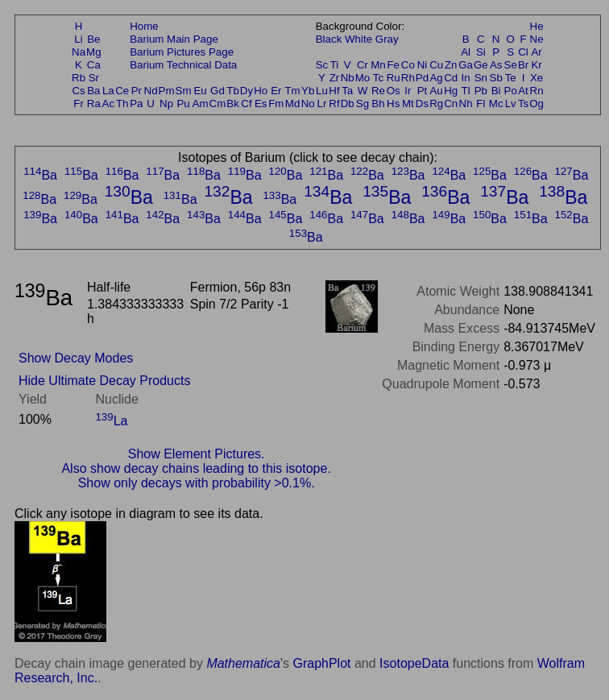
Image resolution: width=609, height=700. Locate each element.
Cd (451, 78)
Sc (322, 65)
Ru (394, 78)
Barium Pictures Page (182, 52)
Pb (481, 91)
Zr (335, 78)
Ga (466, 65)
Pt (423, 91)
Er (276, 91)
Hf (334, 91)
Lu (322, 91)
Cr (362, 65)
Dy (246, 91)
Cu (436, 65)
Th (122, 104)
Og (536, 104)
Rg (436, 104)
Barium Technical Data (183, 65)
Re (378, 91)
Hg (451, 91)
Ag (436, 78)
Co (408, 65)
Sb (496, 78)
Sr (94, 78)
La (108, 91)
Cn (451, 104)
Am (201, 104)
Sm (184, 91)
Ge (481, 65)
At (523, 91)
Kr (536, 65)
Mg (94, 52)
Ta (347, 91)
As (496, 65)
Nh (466, 104)
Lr (322, 104)
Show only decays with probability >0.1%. (197, 483)
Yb (308, 91)
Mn (378, 65)
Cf (246, 104)
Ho (261, 91)
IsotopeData (414, 663)
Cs (78, 91)
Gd (217, 91)
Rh (408, 78)
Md (293, 104)
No (308, 104)
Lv (511, 104)
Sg (362, 104)
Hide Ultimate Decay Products (104, 381)
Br (523, 65)
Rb (79, 78)
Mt (408, 104)
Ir (408, 91)
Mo (363, 78)
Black (329, 39)
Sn (481, 78)
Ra (94, 104)
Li (78, 39)
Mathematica (243, 663)
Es (261, 104)
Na (79, 52)
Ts (523, 104)
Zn (451, 65)
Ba (93, 91)
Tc (378, 78)
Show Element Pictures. (197, 454)
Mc (496, 104)
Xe (536, 78)
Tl (466, 91)
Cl (523, 52)
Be (93, 39)
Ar (536, 52)
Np (166, 104)
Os (394, 91)
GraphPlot (321, 663)
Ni (423, 65)
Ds (422, 104)
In (466, 78)
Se (511, 65)
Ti (335, 65)
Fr (79, 104)
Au (436, 91)
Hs (393, 104)
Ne (537, 39)
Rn (537, 91)
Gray (387, 39)
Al (466, 52)
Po (511, 91)
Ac (109, 104)
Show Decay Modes (76, 358)
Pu (183, 104)
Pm (167, 91)
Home (144, 26)
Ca (94, 65)
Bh (378, 104)
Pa (136, 104)
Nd (151, 91)
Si (481, 52)
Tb (233, 91)
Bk (233, 104)
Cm (218, 104)
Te (511, 78)
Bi (496, 91)
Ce (122, 91)
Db (348, 104)
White (358, 39)
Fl (481, 104)
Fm (276, 104)
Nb (348, 78)
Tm (292, 91)
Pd (422, 78)
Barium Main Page (174, 39)
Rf (334, 104)
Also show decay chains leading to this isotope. (196, 468)
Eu (200, 91)
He (537, 26)
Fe (393, 65)
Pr (137, 91)
